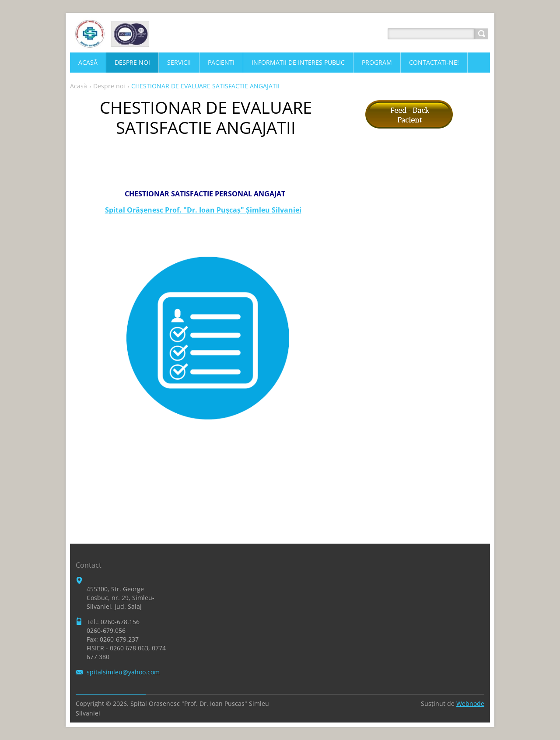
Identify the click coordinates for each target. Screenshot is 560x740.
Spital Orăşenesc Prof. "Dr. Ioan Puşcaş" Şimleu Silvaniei (203, 210)
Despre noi (109, 86)
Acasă (79, 86)
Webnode (470, 703)
